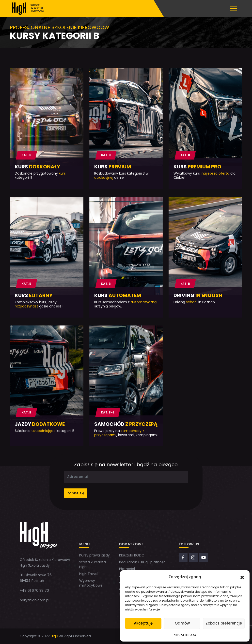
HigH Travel (89, 574)
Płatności (127, 569)
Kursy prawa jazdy (94, 555)
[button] (242, 577)
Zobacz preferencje (224, 623)
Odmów (182, 623)
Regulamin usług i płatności (143, 562)
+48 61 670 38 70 (34, 590)
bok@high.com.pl (34, 600)
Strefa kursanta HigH (93, 565)
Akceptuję (143, 623)
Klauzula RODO (185, 635)
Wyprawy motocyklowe (91, 583)
